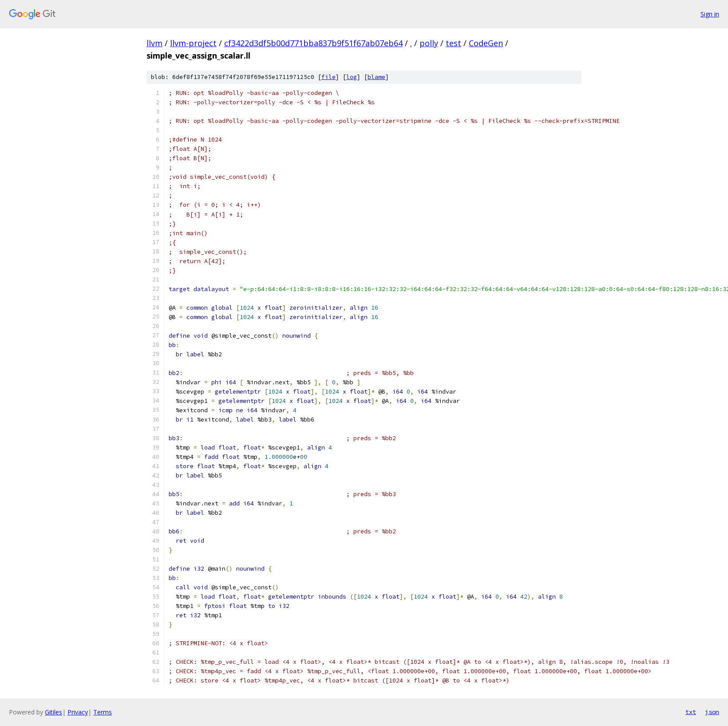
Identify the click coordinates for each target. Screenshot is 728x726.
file (328, 77)
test (453, 43)
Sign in (710, 14)
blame (376, 77)
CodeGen (486, 43)
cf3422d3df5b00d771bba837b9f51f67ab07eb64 (313, 43)
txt (691, 712)
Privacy (78, 712)
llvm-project (193, 43)
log (352, 77)
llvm (154, 43)
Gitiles (53, 712)
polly (429, 43)
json (712, 712)
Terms (103, 712)
